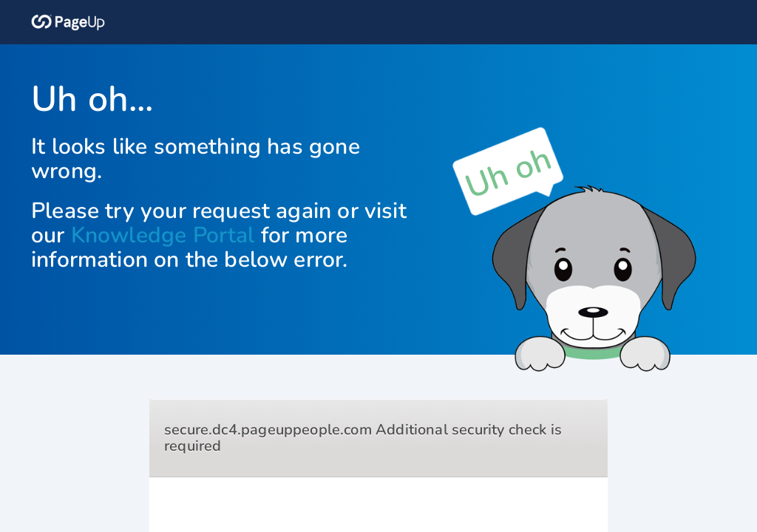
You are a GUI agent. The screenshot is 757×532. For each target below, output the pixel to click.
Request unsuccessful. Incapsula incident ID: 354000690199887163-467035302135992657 (378, 266)
